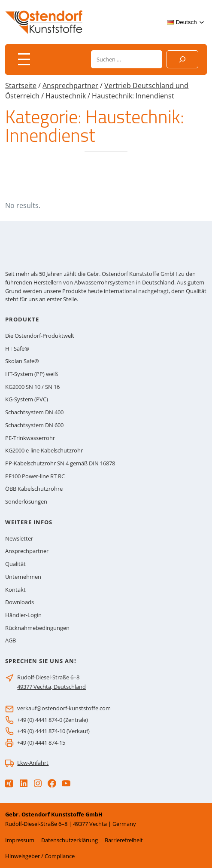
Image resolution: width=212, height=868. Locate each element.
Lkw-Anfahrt (33, 763)
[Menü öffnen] (24, 59)
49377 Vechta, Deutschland (51, 687)
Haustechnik (66, 96)
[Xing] (9, 784)
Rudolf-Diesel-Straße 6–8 (48, 677)
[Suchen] (182, 59)
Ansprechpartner (70, 86)
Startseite (21, 86)
